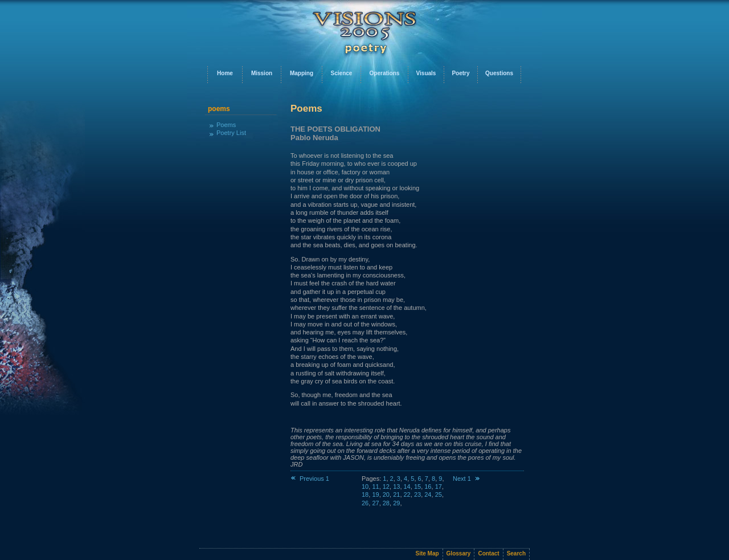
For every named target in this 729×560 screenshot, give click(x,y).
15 (417, 487)
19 (375, 494)
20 (386, 494)
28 (386, 503)
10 (365, 487)
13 (396, 487)
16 (428, 487)
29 (396, 503)
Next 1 (466, 479)
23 (417, 494)
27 (375, 503)
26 (365, 503)
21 (396, 494)
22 (407, 494)
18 (365, 494)
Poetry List (231, 133)
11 (375, 487)
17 (439, 487)
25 (439, 494)
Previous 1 (310, 479)
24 (428, 494)
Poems (226, 125)
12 (386, 487)
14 (407, 487)
